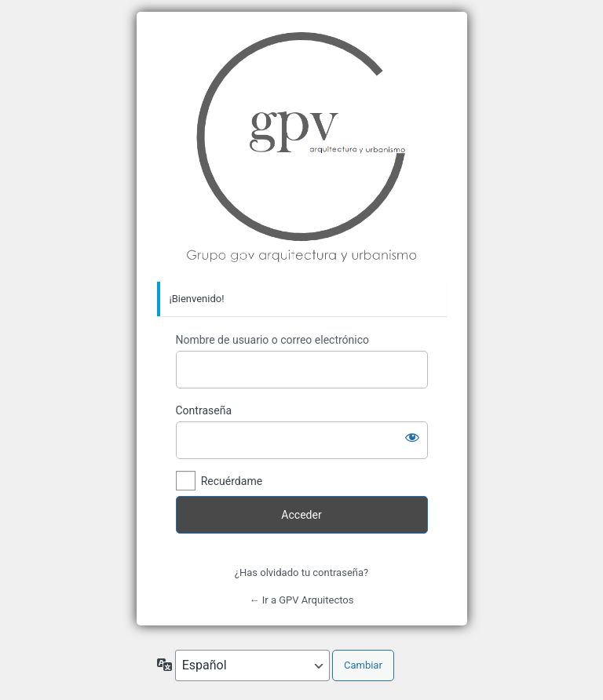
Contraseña (204, 410)
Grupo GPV (302, 147)
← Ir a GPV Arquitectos (302, 600)
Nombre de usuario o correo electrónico (273, 340)
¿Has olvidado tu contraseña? (301, 572)
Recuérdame (232, 481)
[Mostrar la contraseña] (412, 437)
